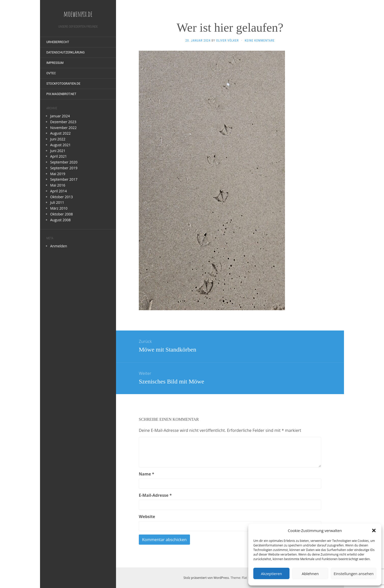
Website (147, 517)
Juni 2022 (58, 139)
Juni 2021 (58, 151)
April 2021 (59, 156)
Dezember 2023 (63, 122)
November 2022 (63, 128)
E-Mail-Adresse (155, 495)
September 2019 (64, 168)
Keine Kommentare (260, 41)
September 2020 (64, 162)
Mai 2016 (58, 185)
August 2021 (60, 145)
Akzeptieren (271, 574)
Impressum (55, 63)
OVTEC (51, 73)
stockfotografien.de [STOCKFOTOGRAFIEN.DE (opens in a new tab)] (63, 84)
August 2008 (60, 220)
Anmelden (59, 246)
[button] (374, 530)
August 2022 (60, 133)
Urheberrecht (58, 42)
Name (147, 474)
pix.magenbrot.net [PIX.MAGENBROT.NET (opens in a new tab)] (61, 94)
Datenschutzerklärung (65, 52)
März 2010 (59, 208)
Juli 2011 (57, 202)
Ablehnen (310, 574)
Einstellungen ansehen (354, 574)
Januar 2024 (60, 116)
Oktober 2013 (61, 197)
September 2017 (64, 179)
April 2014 (59, 191)
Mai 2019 (58, 174)
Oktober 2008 (61, 214)
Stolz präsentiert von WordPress (206, 578)
